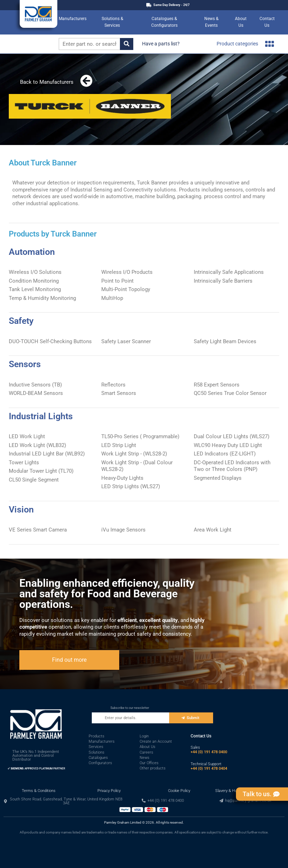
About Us (241, 22)
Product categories (245, 44)
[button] (63, 801)
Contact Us (267, 22)
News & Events (211, 22)
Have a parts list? (161, 44)
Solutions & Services (112, 22)
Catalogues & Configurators (164, 22)
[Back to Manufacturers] (86, 81)
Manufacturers (73, 19)
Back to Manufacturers (47, 82)
